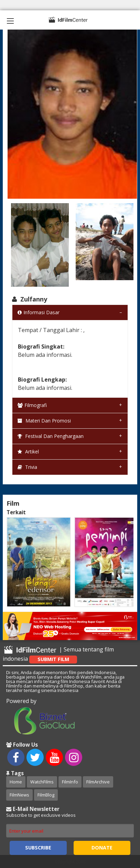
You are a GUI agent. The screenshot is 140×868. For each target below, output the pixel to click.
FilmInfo (70, 782)
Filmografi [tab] (32, 405)
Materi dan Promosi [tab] (44, 421)
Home (16, 782)
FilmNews (19, 795)
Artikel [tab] (28, 452)
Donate (102, 848)
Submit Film (53, 659)
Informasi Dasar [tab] (39, 312)
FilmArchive (98, 782)
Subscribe (38, 848)
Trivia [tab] (27, 467)
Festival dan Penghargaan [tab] (51, 436)
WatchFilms (42, 782)
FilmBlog (46, 795)
